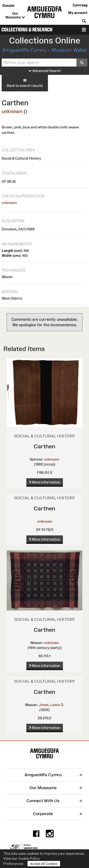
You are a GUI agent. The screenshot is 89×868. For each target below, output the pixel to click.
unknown (12, 111)
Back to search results (25, 83)
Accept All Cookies (44, 864)
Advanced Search (45, 71)
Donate (8, 6)
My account (78, 13)
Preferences (13, 864)
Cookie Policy (29, 858)
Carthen (44, 446)
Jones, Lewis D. (51, 705)
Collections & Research (27, 30)
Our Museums (15, 16)
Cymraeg (80, 5)
